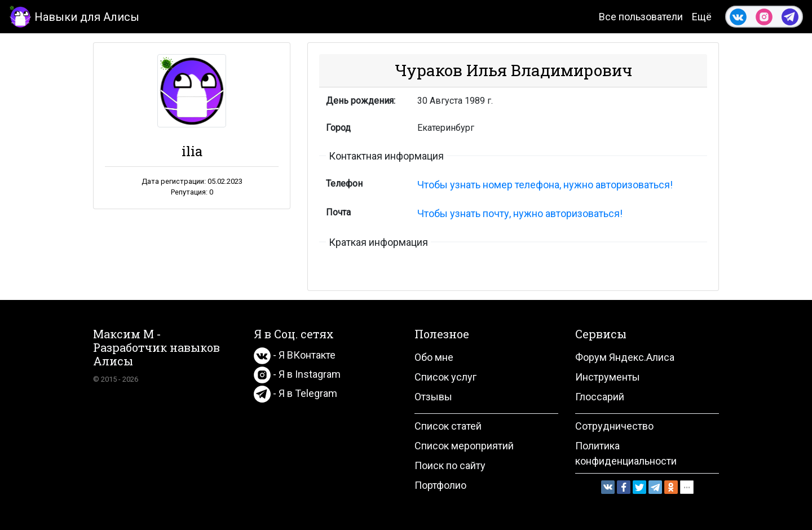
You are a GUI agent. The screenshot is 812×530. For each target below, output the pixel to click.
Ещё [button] (702, 17)
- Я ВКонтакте (295, 355)
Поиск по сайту (450, 465)
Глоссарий (600, 397)
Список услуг (445, 377)
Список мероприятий (464, 446)
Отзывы (433, 397)
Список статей (448, 426)
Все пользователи (641, 17)
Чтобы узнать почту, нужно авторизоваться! (520, 213)
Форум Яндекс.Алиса (625, 357)
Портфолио (440, 485)
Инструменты (608, 377)
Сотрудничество (614, 426)
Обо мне (434, 357)
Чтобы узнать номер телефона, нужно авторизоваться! (545, 185)
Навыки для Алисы (74, 16)
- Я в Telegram (295, 393)
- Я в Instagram (297, 374)
